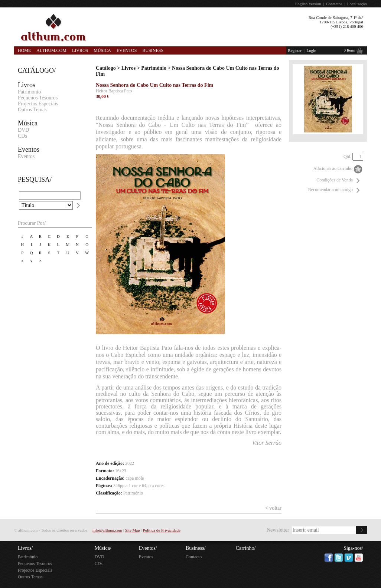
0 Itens (349, 50)
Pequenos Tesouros (38, 98)
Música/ (103, 548)
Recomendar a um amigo (330, 190)
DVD (23, 130)
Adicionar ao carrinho (333, 168)
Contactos (334, 4)
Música (102, 50)
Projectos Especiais (38, 104)
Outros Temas (32, 110)
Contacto (194, 557)
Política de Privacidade (161, 530)
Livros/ (25, 548)
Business (153, 50)
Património (29, 92)
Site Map (133, 530)
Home (24, 50)
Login (311, 50)
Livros (80, 50)
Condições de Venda (335, 180)
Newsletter (278, 530)
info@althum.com (107, 530)
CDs (22, 136)
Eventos (127, 50)
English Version (308, 4)
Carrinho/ (246, 548)
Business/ (196, 548)
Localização (357, 4)
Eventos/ (148, 548)
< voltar (273, 508)
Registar (295, 50)
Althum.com (51, 50)
